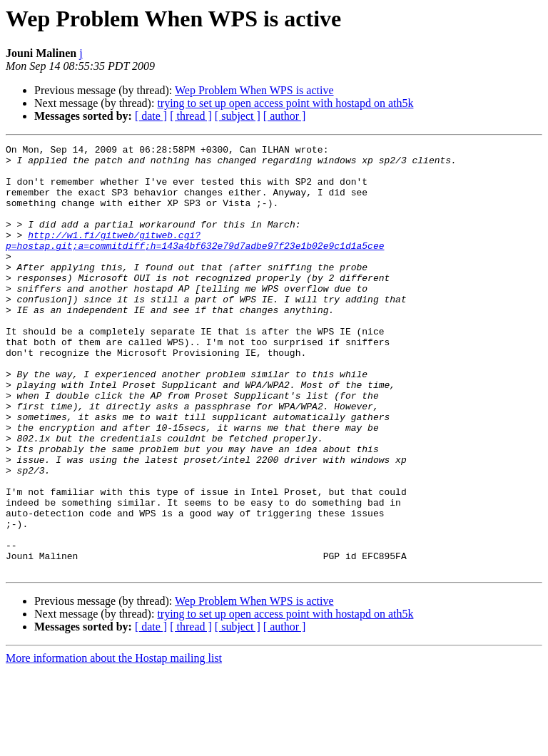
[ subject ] (238, 116)
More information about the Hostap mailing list (114, 744)
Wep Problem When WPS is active (254, 90)
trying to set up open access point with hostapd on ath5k (285, 103)
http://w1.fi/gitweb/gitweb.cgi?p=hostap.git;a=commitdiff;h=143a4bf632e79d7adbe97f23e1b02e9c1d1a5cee (195, 260)
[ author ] (285, 116)
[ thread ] (191, 116)
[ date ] (151, 116)
